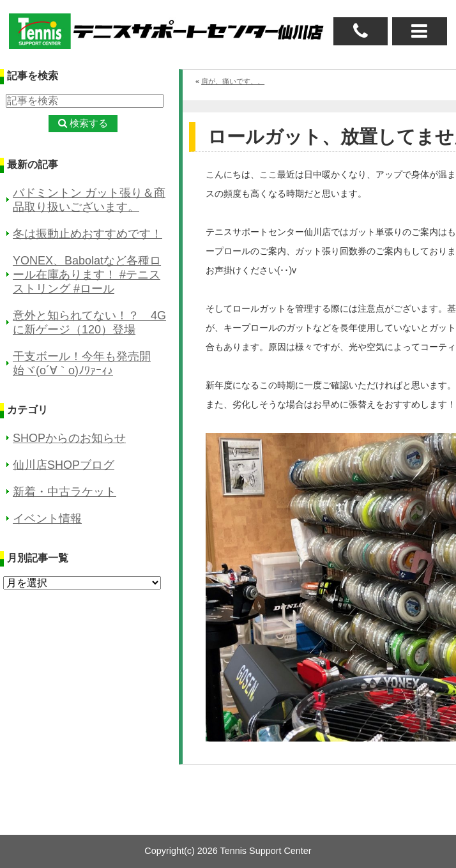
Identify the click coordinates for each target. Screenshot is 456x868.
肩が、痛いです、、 (233, 81)
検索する (89, 123)
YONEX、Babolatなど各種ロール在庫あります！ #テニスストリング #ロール (87, 275)
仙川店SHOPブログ (64, 465)
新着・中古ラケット (65, 492)
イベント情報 (47, 519)
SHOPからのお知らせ (69, 438)
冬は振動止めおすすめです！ (87, 234)
